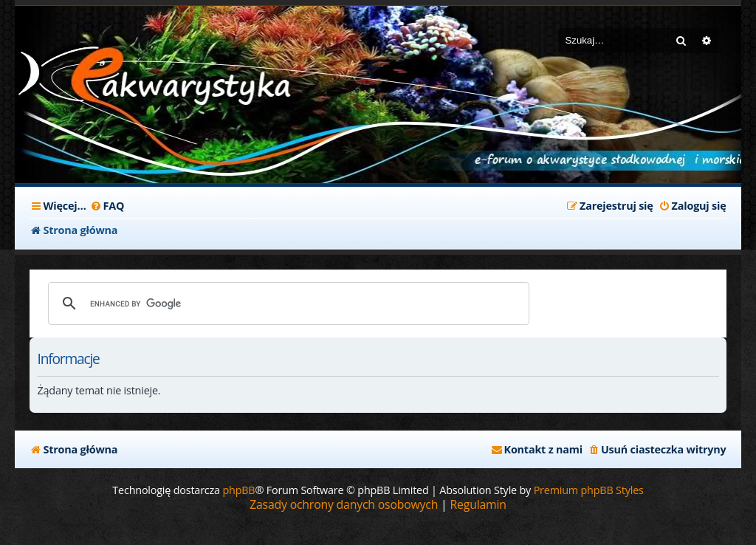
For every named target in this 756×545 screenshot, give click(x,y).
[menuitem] (107, 206)
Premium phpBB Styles (589, 490)
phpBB (238, 490)
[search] (286, 304)
